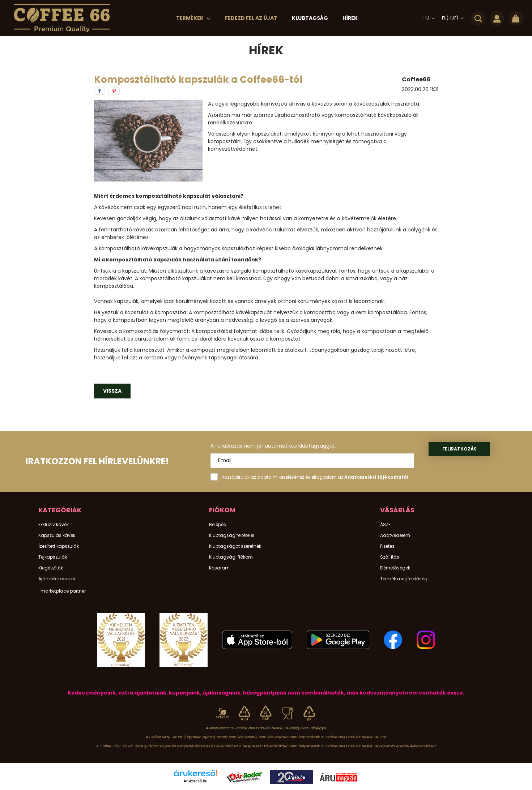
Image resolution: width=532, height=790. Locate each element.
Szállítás (390, 557)
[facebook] (99, 91)
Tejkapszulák (53, 557)
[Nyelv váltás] (427, 18)
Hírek (350, 18)
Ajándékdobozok (57, 579)
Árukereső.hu (195, 781)
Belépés (218, 525)
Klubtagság (310, 18)
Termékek (190, 18)
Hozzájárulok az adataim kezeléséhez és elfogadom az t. (315, 477)
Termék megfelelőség (404, 579)
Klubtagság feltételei (232, 535)
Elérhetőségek (395, 568)
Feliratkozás (459, 449)
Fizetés (387, 546)
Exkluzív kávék (54, 525)
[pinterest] (114, 91)
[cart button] (516, 18)
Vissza (112, 391)
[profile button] (497, 18)
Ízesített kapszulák (59, 546)
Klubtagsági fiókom (231, 557)
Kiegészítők (51, 568)
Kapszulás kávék (57, 535)
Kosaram (219, 568)
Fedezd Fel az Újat (251, 18)
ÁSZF (385, 525)
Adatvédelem (395, 535)
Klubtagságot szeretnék (235, 546)
